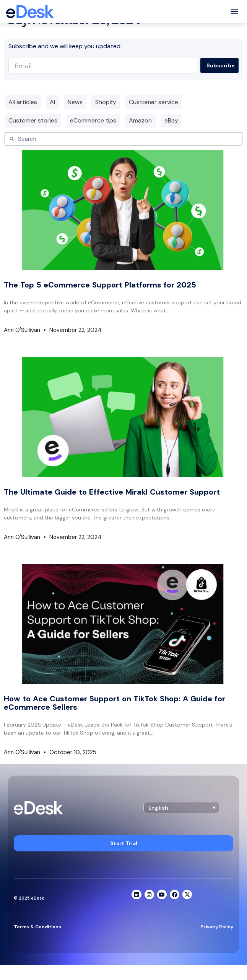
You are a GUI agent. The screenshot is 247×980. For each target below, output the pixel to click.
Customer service (154, 102)
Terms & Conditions (37, 927)
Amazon (140, 120)
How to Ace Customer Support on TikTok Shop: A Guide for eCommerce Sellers (115, 703)
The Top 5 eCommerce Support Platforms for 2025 (100, 285)
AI (52, 102)
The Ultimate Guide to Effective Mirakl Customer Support (112, 492)
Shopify (106, 102)
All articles (23, 102)
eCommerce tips (93, 120)
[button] (182, 808)
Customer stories (33, 120)
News (75, 102)
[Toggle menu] (234, 12)
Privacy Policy (217, 927)
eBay (171, 120)
